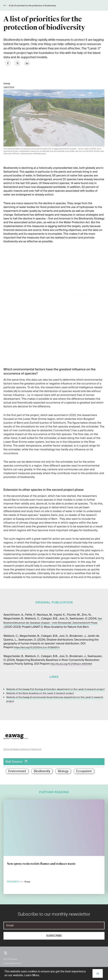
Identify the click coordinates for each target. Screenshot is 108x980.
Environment (17, 771)
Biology (63, 771)
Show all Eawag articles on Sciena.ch (23, 749)
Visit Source (14, 762)
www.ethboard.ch (13, 963)
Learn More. (32, 975)
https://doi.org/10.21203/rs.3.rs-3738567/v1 (37, 647)
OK (98, 974)
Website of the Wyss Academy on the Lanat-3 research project (40, 693)
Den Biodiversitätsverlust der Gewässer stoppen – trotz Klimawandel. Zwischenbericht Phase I (53, 623)
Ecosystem (84, 771)
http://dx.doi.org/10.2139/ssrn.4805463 (71, 664)
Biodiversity (42, 771)
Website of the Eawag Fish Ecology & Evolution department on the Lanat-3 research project (55, 689)
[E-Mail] (54, 926)
